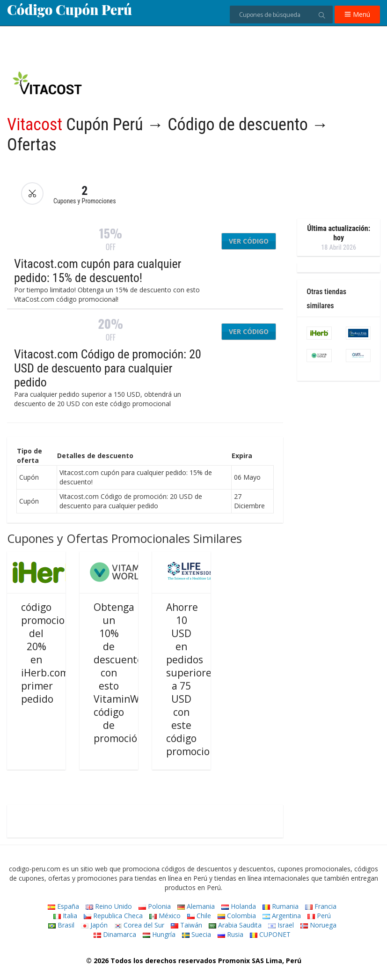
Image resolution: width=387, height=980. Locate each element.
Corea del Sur (139, 925)
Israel (281, 925)
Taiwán (186, 925)
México (165, 916)
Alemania (196, 906)
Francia (321, 906)
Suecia (197, 934)
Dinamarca (115, 934)
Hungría (159, 934)
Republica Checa (113, 916)
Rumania (281, 906)
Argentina (282, 916)
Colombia (237, 916)
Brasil (61, 925)
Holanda (239, 906)
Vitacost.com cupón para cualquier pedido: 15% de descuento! (98, 271)
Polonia (155, 906)
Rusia (230, 934)
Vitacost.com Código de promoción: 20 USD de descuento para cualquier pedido (108, 368)
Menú (357, 14)
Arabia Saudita (235, 925)
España (63, 906)
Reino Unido (109, 906)
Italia (65, 916)
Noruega (318, 925)
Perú (319, 916)
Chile (199, 916)
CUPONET (270, 934)
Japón (94, 925)
